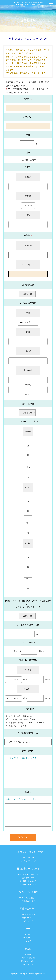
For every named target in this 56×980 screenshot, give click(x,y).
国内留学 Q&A (28, 878)
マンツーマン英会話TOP (28, 898)
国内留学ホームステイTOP (28, 875)
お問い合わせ (28, 921)
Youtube (28, 935)
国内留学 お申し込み (28, 884)
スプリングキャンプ (28, 861)
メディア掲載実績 (28, 958)
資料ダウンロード (28, 918)
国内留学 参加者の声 (28, 881)
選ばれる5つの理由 (28, 961)
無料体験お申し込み (28, 901)
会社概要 (28, 955)
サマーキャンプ (28, 858)
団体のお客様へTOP (28, 915)
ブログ (28, 941)
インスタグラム (28, 938)
